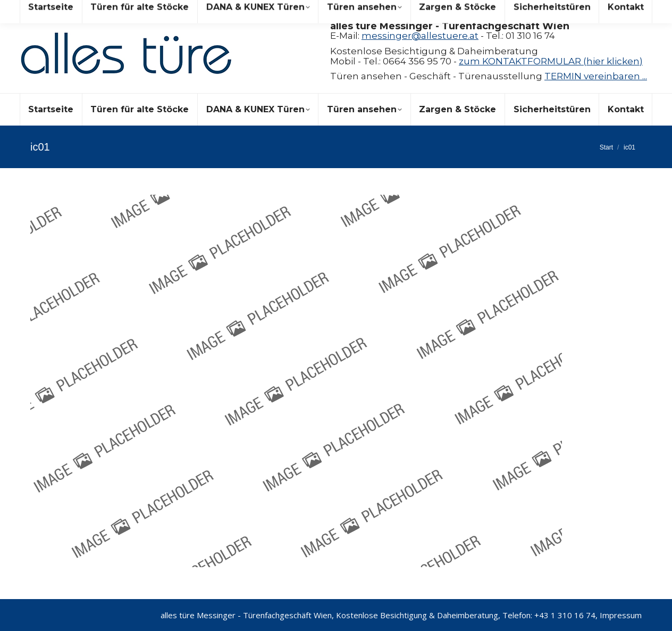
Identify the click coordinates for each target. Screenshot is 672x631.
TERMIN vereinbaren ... (596, 76)
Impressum (621, 615)
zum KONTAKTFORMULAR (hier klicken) (551, 61)
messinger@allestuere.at (420, 36)
